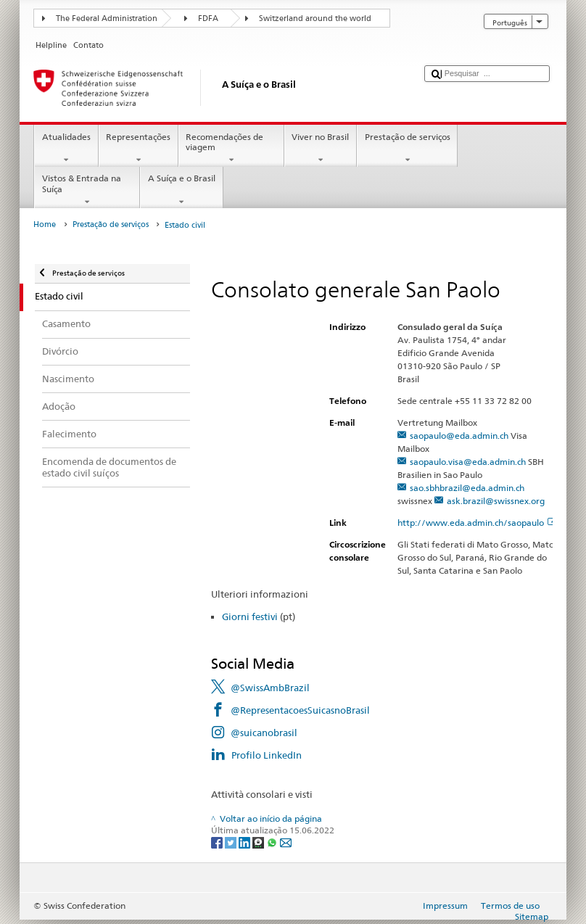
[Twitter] (232, 842)
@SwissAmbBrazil (270, 688)
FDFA (208, 18)
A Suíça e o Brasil (181, 190)
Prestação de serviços (407, 149)
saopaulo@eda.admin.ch (459, 436)
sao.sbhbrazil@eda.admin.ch (467, 488)
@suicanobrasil (264, 733)
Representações (139, 149)
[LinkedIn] (245, 842)
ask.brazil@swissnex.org (496, 501)
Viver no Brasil (321, 149)
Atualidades (66, 149)
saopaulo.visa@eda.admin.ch (468, 462)
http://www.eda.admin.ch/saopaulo (477, 523)
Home (45, 224)
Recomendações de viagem (231, 149)
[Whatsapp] (273, 842)
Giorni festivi (250, 616)
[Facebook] (218, 842)
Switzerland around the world (315, 18)
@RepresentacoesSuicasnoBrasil (300, 710)
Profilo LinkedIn (267, 755)
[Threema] (259, 842)
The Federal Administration (107, 18)
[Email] (286, 842)
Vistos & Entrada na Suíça (87, 190)
